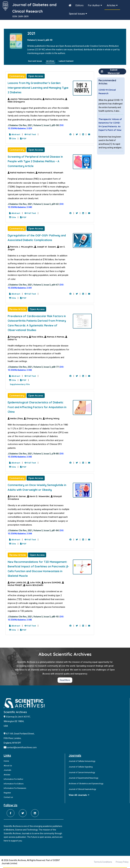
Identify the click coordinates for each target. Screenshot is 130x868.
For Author (95, 5)
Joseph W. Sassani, (46, 247)
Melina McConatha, (54, 99)
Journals (7, 770)
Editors (80, 5)
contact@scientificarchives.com (22, 747)
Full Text (30, 134)
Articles (112, 5)
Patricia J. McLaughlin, (21, 247)
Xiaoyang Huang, (18, 337)
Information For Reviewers (15, 788)
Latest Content (66, 61)
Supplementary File (19, 384)
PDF (23, 139)
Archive (50, 61)
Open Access (36, 76)
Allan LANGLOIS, (18, 583)
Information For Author (13, 779)
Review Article (18, 309)
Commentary (17, 76)
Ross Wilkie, (37, 337)
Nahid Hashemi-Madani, (22, 173)
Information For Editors (14, 784)
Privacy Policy (122, 862)
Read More (65, 680)
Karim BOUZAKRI (33, 585)
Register (7, 793)
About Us (8, 766)
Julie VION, (34, 583)
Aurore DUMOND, (52, 583)
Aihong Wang (51, 419)
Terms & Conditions (103, 862)
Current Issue (35, 61)
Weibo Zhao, (16, 419)
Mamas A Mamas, (55, 337)
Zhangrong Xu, (33, 419)
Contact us (8, 797)
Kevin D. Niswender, (39, 496)
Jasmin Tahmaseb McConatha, (25, 99)
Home (6, 761)
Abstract (15, 134)
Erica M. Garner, (17, 496)
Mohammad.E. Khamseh (49, 173)
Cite (13, 139)
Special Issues (78, 14)
